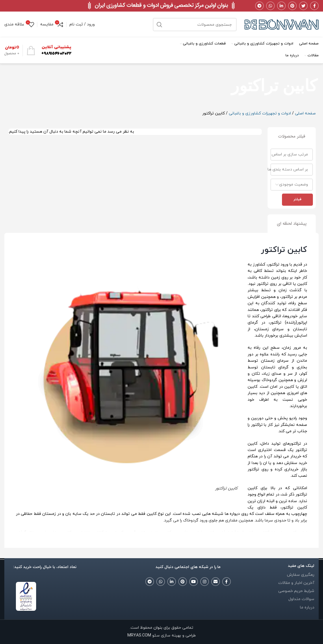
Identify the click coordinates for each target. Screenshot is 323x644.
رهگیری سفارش (301, 575)
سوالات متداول (301, 599)
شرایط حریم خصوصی (296, 591)
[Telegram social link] (259, 6)
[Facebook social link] (314, 6)
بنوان (157, 628)
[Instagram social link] (205, 582)
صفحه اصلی (305, 113)
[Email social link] (216, 582)
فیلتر (297, 199)
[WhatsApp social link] (270, 6)
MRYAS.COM (139, 635)
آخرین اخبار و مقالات (296, 583)
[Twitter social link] (303, 6)
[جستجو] (195, 25)
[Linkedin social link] (281, 6)
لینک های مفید (301, 566)
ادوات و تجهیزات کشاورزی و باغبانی (260, 113)
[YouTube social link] (194, 582)
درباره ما (307, 607)
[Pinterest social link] (292, 6)
